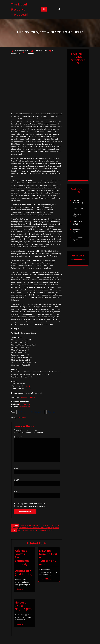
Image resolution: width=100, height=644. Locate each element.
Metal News (78, 222)
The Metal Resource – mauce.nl (20, 9)
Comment (18, 437)
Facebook (23, 397)
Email (16, 480)
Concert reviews (76, 202)
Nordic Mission (24, 407)
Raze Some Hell (37, 412)
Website (32, 397)
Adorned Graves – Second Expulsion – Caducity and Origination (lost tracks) (24, 562)
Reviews (23, 417)
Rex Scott (52, 412)
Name (17, 468)
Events (75, 208)
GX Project (22, 412)
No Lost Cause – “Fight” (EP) (23, 606)
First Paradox (24, 404)
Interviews (77, 214)
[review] (26, 386)
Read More (22, 589)
